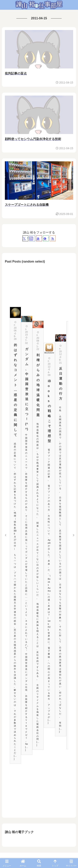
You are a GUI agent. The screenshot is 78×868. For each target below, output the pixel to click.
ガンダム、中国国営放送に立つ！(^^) (27, 389)
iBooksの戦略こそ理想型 (49, 411)
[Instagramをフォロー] (32, 238)
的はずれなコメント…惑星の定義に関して (15, 390)
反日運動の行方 (61, 384)
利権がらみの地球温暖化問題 (38, 385)
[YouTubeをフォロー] (39, 238)
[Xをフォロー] (25, 238)
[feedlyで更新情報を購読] (46, 238)
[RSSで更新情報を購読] (53, 238)
